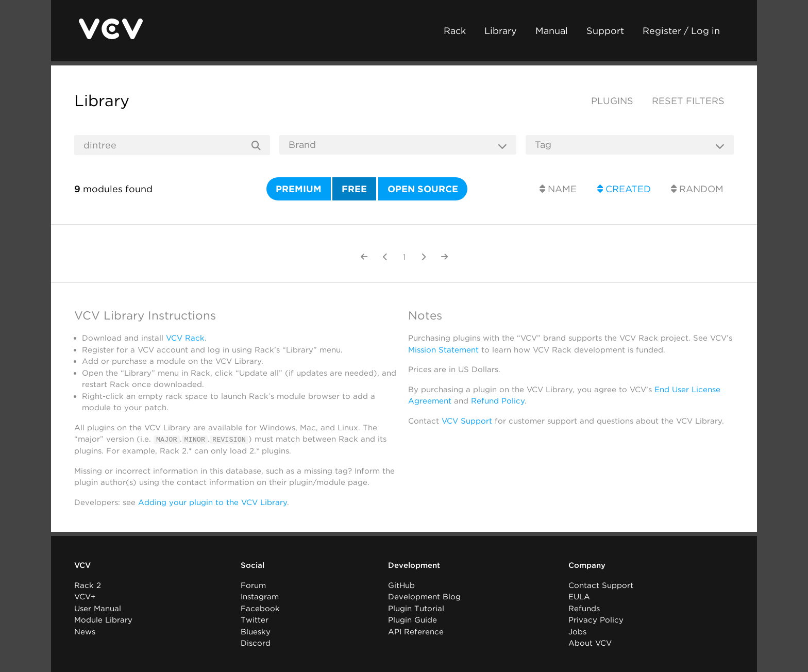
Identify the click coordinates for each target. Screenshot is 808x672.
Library (501, 31)
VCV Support (467, 421)
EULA (579, 597)
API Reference (416, 631)
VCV (82, 565)
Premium (299, 189)
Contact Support (601, 585)
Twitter (255, 620)
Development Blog (424, 597)
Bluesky (256, 631)
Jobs (577, 631)
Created (624, 189)
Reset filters (688, 101)
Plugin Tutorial (416, 608)
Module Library (103, 620)
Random (697, 189)
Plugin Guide (413, 620)
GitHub (401, 585)
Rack (455, 31)
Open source (423, 189)
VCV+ (85, 597)
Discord (256, 643)
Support (605, 31)
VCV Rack (185, 338)
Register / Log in (681, 31)
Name (558, 189)
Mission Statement (443, 350)
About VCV (590, 643)
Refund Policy (498, 401)
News (85, 631)
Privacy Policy (596, 620)
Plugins (612, 101)
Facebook (260, 608)
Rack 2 (88, 585)
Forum (253, 585)
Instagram (260, 597)
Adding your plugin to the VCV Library (213, 502)
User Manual (98, 608)
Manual (552, 31)
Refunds (584, 608)
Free (354, 189)
